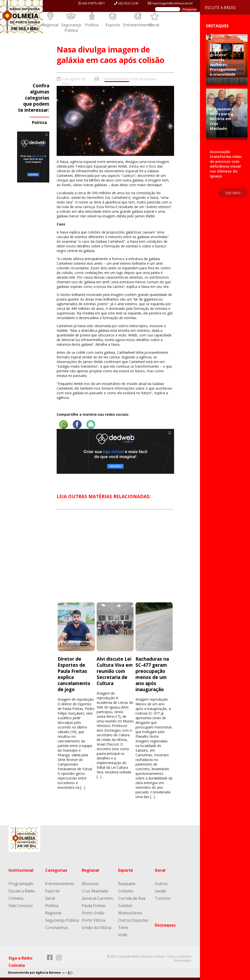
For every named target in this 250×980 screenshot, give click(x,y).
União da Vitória (97, 928)
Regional (50, 25)
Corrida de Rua (132, 898)
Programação (21, 884)
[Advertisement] (115, 560)
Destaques (165, 925)
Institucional (21, 870)
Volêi (123, 935)
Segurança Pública (71, 28)
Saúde (160, 891)
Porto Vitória (94, 920)
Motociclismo (130, 913)
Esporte (113, 25)
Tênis (123, 928)
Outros (161, 884)
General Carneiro (98, 898)
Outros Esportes (133, 920)
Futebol (125, 906)
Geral (154, 25)
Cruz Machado (95, 891)
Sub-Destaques (144, 79)
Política (92, 25)
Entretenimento (138, 25)
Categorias (56, 870)
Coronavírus (57, 928)
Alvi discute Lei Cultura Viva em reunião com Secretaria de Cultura (115, 671)
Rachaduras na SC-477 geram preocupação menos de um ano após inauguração (152, 674)
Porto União (93, 913)
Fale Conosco (21, 906)
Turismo (163, 898)
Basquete (127, 884)
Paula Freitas (94, 906)
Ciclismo (126, 891)
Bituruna (90, 884)
